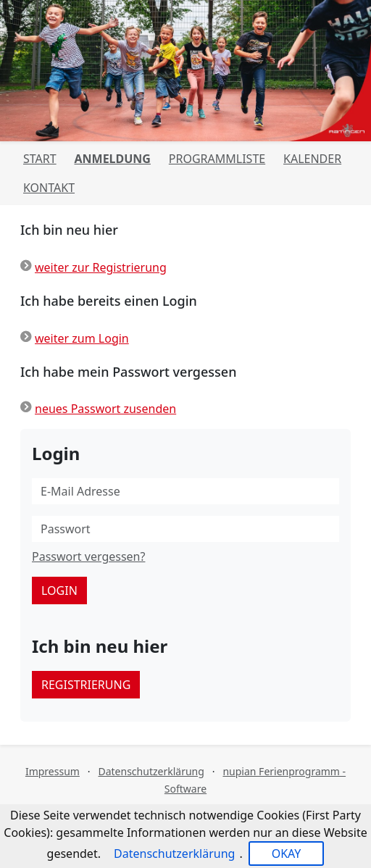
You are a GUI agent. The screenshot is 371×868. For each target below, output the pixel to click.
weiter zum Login (82, 338)
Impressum (53, 771)
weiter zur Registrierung (101, 267)
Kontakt (49, 188)
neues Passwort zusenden (105, 409)
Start (40, 159)
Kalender (312, 159)
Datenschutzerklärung (151, 771)
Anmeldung (112, 159)
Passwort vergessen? (88, 556)
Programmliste (217, 159)
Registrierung (86, 685)
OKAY (287, 854)
